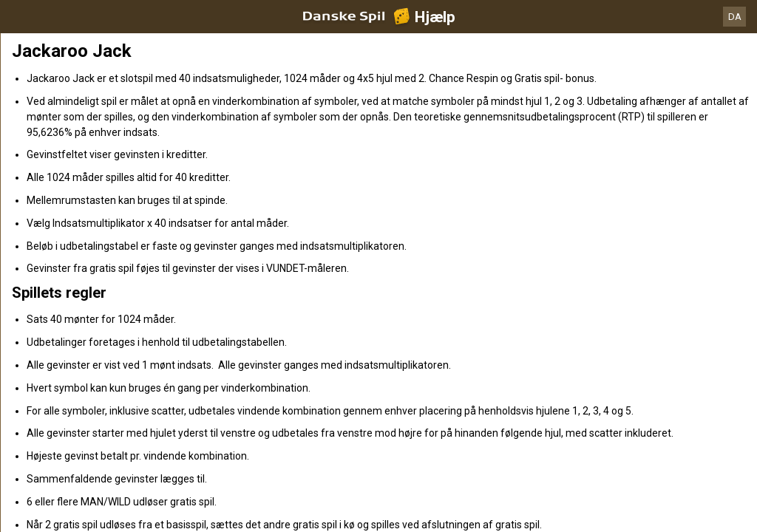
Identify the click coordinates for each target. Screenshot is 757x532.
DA (735, 17)
